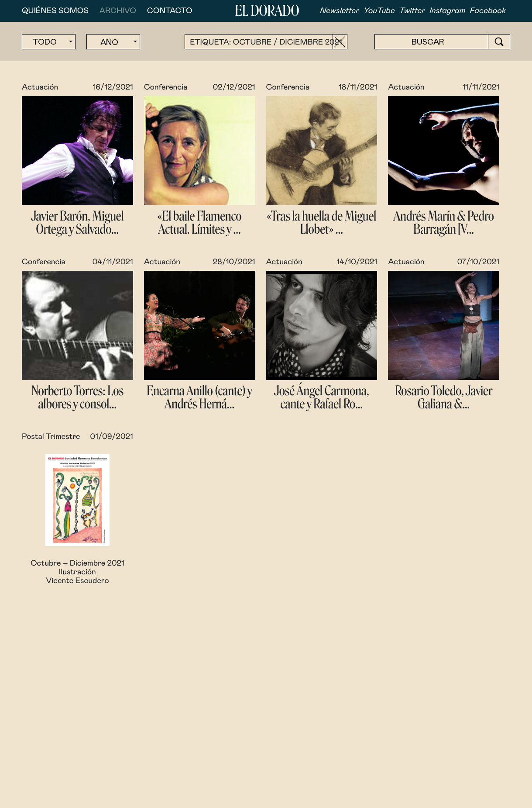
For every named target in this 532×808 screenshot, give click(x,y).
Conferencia (166, 87)
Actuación (40, 87)
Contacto (170, 11)
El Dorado (267, 11)
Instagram (447, 11)
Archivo (118, 11)
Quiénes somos (55, 11)
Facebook (488, 11)
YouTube (379, 11)
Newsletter (340, 11)
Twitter (412, 11)
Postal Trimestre (51, 437)
